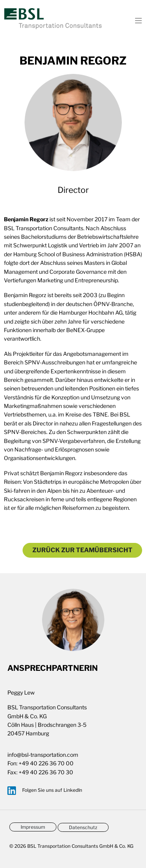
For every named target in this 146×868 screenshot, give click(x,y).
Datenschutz (83, 827)
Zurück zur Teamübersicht (82, 550)
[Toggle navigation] (136, 20)
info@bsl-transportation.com (43, 755)
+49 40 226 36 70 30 (46, 772)
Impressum (33, 827)
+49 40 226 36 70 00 (46, 763)
